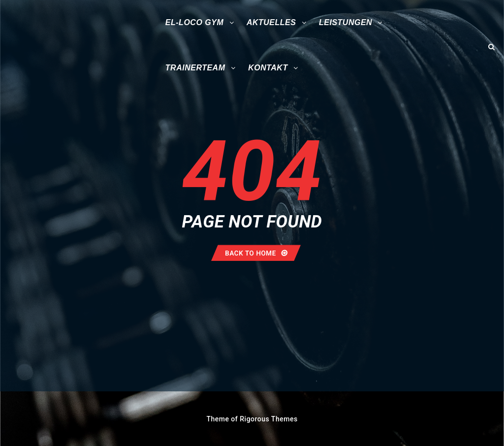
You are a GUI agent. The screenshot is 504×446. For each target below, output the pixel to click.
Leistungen (346, 22)
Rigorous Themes (268, 419)
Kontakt (268, 68)
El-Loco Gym (194, 22)
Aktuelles (271, 22)
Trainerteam (195, 68)
